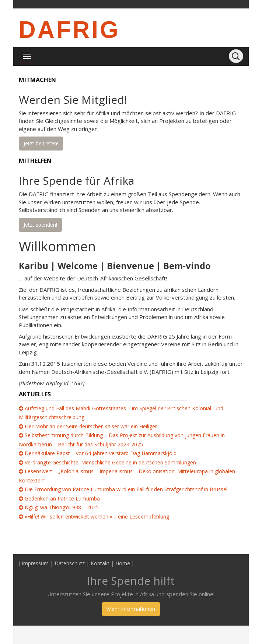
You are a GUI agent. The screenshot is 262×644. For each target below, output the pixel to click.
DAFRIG (69, 30)
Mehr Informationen (131, 609)
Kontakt (100, 563)
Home (123, 563)
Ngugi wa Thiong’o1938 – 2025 (62, 507)
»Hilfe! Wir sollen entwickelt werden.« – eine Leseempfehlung (97, 516)
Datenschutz (70, 563)
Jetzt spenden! (40, 225)
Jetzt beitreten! (41, 143)
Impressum (35, 563)
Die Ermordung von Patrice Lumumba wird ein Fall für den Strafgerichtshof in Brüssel (126, 489)
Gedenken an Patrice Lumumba (62, 498)
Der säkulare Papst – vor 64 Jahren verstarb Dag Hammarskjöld (101, 453)
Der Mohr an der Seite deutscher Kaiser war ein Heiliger (91, 426)
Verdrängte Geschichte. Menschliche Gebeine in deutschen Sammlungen (110, 462)
